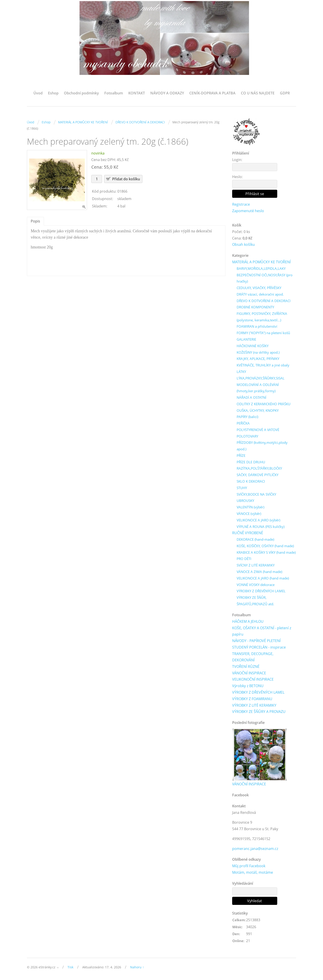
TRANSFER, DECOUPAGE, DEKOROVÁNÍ (253, 657)
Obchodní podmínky (81, 93)
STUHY (242, 488)
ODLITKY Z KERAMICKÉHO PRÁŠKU (264, 404)
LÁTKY (241, 372)
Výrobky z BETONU (248, 686)
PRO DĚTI (244, 559)
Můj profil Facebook (249, 867)
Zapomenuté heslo (248, 211)
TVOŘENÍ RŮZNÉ (246, 667)
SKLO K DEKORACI (251, 482)
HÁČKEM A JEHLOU (248, 622)
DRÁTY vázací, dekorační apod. (260, 294)
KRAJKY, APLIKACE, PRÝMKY (258, 359)
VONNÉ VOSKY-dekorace (256, 585)
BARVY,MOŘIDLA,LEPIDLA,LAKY (261, 269)
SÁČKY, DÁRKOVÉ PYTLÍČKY (258, 475)
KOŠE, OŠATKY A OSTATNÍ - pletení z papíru (262, 632)
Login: (237, 160)
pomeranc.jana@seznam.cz (255, 849)
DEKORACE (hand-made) (255, 540)
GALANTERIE (246, 340)
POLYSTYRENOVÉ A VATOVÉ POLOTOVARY (258, 433)
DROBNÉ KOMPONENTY (255, 307)
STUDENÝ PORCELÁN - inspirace (259, 648)
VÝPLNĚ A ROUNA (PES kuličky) (261, 527)
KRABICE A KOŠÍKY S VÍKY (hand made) (266, 553)
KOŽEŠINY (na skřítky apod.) (258, 353)
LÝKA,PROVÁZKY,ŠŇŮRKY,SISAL (261, 378)
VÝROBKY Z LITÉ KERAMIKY (254, 706)
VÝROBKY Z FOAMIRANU (252, 699)
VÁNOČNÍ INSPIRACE (249, 673)
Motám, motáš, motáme (253, 873)
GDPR (285, 93)
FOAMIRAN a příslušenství (257, 327)
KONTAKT (137, 93)
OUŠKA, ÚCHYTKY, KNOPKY (258, 411)
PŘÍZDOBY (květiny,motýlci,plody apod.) (262, 446)
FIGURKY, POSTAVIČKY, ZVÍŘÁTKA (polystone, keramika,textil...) (262, 317)
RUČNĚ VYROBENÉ (248, 533)
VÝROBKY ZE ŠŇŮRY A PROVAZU (259, 712)
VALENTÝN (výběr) (250, 507)
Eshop (53, 93)
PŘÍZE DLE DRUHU (251, 462)
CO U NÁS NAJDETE (258, 93)
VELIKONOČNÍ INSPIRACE (253, 680)
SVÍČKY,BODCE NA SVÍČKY (256, 494)
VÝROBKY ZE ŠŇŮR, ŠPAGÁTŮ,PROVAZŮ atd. (255, 601)
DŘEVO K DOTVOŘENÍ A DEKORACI (140, 122)
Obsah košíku (243, 245)
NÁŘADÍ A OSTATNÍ (251, 398)
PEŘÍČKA (243, 424)
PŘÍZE (241, 456)
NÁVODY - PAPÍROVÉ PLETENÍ (256, 641)
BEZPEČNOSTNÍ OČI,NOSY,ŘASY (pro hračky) (265, 278)
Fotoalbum (114, 93)
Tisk (70, 968)
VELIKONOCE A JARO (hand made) (263, 579)
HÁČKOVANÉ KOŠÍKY (253, 346)
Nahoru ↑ (137, 968)
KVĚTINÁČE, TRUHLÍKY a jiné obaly (263, 365)
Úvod (38, 93)
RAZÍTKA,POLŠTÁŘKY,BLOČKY (259, 469)
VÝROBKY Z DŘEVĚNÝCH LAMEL (261, 591)
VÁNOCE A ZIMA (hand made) (259, 572)
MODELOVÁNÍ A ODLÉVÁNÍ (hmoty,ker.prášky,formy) (258, 388)
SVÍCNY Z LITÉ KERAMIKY (256, 566)
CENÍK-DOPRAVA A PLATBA (212, 93)
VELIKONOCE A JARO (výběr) (258, 520)
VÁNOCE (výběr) (249, 514)
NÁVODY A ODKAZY (167, 93)
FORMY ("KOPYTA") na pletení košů (263, 333)
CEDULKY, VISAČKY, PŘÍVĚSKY (259, 288)
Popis (35, 221)
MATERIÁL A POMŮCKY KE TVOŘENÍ (83, 122)
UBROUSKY (245, 501)
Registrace (241, 204)
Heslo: (237, 177)
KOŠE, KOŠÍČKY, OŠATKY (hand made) (265, 546)
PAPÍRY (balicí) (247, 417)
